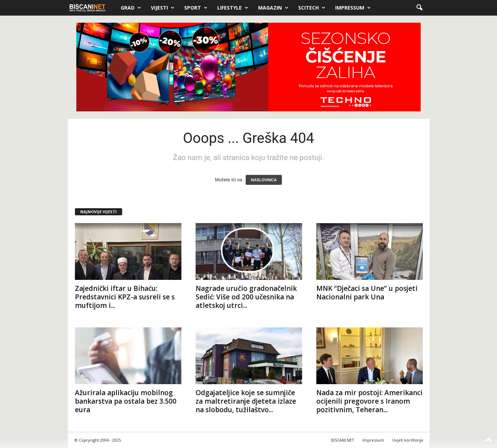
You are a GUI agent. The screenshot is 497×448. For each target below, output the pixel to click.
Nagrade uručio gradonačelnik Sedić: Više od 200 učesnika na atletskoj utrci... (246, 297)
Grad (131, 8)
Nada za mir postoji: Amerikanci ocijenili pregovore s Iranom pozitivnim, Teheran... (369, 401)
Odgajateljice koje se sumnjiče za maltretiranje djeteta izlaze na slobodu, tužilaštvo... (246, 401)
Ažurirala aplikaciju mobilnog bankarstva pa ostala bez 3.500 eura (126, 401)
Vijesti (163, 8)
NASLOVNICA (264, 180)
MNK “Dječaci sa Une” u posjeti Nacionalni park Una (367, 293)
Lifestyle (233, 8)
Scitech (312, 8)
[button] (419, 8)
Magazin (273, 8)
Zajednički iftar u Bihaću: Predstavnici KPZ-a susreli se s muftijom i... (125, 297)
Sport (196, 8)
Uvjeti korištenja (408, 440)
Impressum (353, 8)
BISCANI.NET (343, 440)
